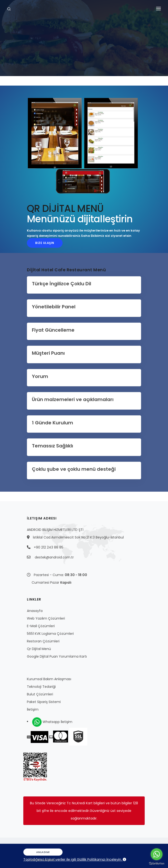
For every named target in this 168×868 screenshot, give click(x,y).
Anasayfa (35, 611)
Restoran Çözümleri (43, 641)
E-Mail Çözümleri (41, 626)
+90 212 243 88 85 (49, 547)
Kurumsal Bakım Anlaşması (49, 679)
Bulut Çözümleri (40, 694)
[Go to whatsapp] (157, 854)
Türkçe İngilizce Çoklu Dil (62, 284)
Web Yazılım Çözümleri (46, 618)
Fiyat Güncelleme (53, 330)
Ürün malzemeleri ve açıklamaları (73, 399)
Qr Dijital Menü (39, 649)
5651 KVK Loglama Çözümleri (50, 634)
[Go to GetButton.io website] (157, 863)
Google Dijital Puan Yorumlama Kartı (57, 656)
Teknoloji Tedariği (41, 687)
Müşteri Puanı (48, 353)
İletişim (33, 709)
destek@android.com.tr (54, 557)
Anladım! (43, 853)
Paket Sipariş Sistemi (44, 702)
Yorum (40, 376)
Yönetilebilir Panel (54, 307)
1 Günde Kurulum (52, 423)
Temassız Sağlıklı (52, 446)
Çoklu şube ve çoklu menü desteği (74, 469)
